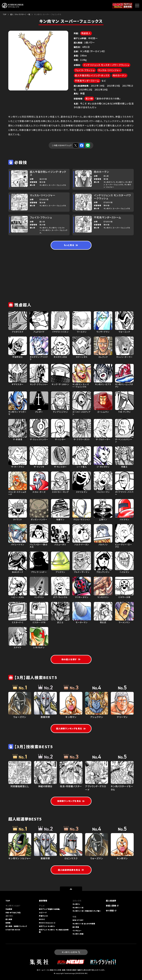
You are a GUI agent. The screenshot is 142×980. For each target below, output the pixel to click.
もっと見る (71, 245)
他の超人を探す (71, 659)
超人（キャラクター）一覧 (20, 14)
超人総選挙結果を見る (71, 870)
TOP (5, 14)
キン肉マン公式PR (71, 952)
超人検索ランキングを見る (71, 728)
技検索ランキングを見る (71, 801)
